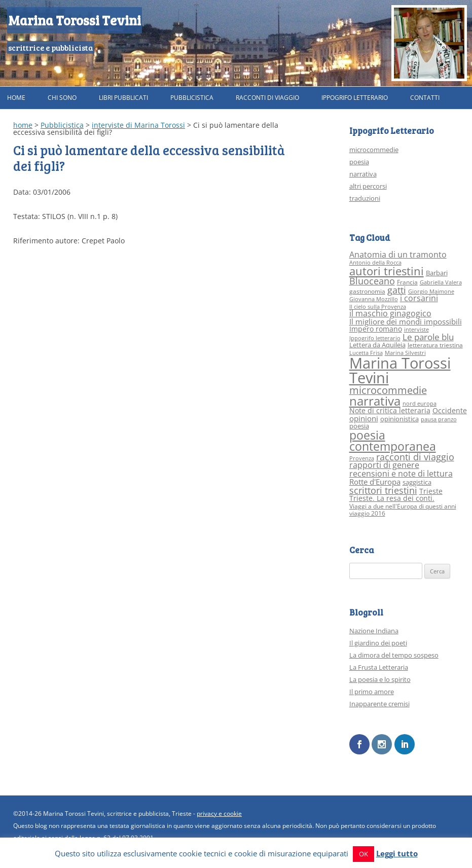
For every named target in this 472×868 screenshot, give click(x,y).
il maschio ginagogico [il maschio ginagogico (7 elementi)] (390, 313)
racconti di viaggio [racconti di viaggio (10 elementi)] (415, 457)
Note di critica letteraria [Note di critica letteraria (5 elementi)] (390, 410)
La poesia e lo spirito (380, 679)
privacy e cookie (219, 813)
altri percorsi (368, 186)
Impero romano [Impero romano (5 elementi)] (376, 329)
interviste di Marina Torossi (138, 125)
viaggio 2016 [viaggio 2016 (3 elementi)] (367, 513)
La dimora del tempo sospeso (394, 655)
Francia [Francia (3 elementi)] (407, 282)
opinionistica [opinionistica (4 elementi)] (400, 419)
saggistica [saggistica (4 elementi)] (417, 482)
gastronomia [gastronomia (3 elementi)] (367, 291)
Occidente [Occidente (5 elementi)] (450, 410)
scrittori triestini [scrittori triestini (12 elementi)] (383, 490)
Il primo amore (372, 692)
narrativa (363, 174)
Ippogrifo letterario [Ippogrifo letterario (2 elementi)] (375, 338)
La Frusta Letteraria (379, 667)
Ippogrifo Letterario (355, 98)
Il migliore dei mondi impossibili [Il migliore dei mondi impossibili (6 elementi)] (406, 321)
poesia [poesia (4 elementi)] (359, 426)
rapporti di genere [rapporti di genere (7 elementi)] (384, 465)
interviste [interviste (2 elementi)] (416, 330)
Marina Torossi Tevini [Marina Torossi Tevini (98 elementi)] (400, 370)
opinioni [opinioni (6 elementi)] (364, 418)
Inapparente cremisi (379, 704)
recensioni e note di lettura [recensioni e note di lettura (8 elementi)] (401, 473)
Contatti (425, 98)
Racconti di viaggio (267, 98)
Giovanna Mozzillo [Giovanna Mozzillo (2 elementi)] (374, 299)
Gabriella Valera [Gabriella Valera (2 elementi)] (441, 282)
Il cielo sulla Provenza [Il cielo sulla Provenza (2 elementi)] (378, 307)
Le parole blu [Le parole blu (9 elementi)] (428, 337)
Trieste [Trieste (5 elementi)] (431, 491)
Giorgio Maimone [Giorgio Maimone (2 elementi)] (431, 292)
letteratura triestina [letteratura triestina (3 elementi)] (435, 345)
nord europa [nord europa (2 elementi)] (420, 404)
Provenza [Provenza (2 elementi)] (362, 458)
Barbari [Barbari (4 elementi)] (437, 273)
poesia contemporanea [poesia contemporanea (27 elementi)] (393, 441)
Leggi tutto (397, 853)
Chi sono (62, 98)
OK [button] (364, 854)
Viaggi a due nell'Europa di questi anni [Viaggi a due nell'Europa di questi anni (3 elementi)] (403, 506)
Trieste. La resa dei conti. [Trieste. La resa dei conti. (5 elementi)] (392, 498)
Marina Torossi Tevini (75, 20)
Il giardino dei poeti (378, 643)
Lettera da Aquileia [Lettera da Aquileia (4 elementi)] (377, 345)
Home (16, 98)
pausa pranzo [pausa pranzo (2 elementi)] (439, 419)
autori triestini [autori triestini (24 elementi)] (387, 271)
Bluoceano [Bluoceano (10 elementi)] (372, 281)
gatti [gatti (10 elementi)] (397, 290)
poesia (359, 162)
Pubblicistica (192, 98)
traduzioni (365, 198)
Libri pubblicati (123, 98)
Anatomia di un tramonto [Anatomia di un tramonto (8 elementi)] (398, 254)
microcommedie (374, 150)
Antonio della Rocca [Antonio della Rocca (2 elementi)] (375, 263)
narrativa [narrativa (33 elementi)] (375, 401)
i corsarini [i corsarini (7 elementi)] (419, 298)
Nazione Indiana (374, 631)
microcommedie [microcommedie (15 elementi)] (388, 390)
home (23, 125)
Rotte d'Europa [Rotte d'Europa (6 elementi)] (375, 482)
